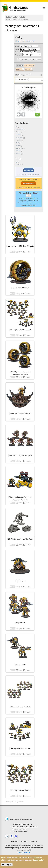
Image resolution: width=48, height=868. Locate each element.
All (17, 127)
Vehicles (18, 153)
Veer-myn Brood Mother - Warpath (20, 246)
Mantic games (20, 75)
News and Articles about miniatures (25, 827)
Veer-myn (26, 19)
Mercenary (19, 137)
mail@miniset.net (24, 852)
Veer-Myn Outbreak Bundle (20, 330)
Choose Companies (28, 183)
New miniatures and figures (22, 824)
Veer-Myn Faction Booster (20, 748)
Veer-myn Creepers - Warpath (20, 455)
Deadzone (17, 19)
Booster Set (20, 129)
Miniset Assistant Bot (20, 831)
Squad (18, 145)
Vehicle (18, 151)
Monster (19, 140)
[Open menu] (44, 8)
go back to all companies (26, 41)
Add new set (29, 170)
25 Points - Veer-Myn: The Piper (20, 539)
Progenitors (20, 665)
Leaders (18, 135)
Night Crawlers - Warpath (20, 706)
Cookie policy (38, 860)
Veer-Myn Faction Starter (20, 790)
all (17, 162)
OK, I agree (7, 865)
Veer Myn (28, 69)
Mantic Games (28, 66)
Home (8, 17)
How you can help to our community (24, 841)
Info (38, 114)
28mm (18, 164)
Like (29, 196)
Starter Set (19, 148)
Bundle (18, 132)
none (18, 143)
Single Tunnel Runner (20, 288)
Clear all (18, 66)
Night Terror (20, 581)
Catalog (16, 17)
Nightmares (20, 623)
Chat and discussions (20, 829)
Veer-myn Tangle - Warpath (20, 413)
